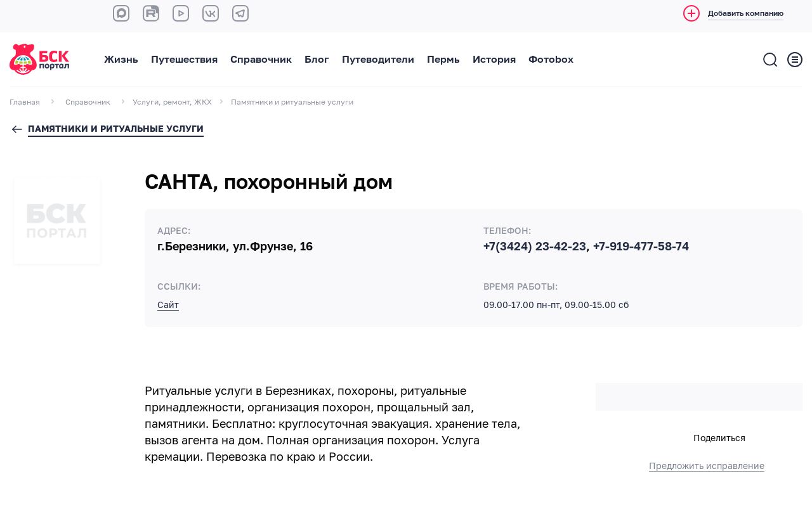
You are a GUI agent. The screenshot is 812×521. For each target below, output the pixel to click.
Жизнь (121, 60)
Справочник (261, 60)
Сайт (168, 305)
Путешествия (184, 60)
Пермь (443, 60)
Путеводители (378, 60)
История (494, 60)
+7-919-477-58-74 (641, 247)
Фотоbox (551, 60)
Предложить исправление (707, 466)
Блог (317, 60)
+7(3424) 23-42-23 (535, 247)
